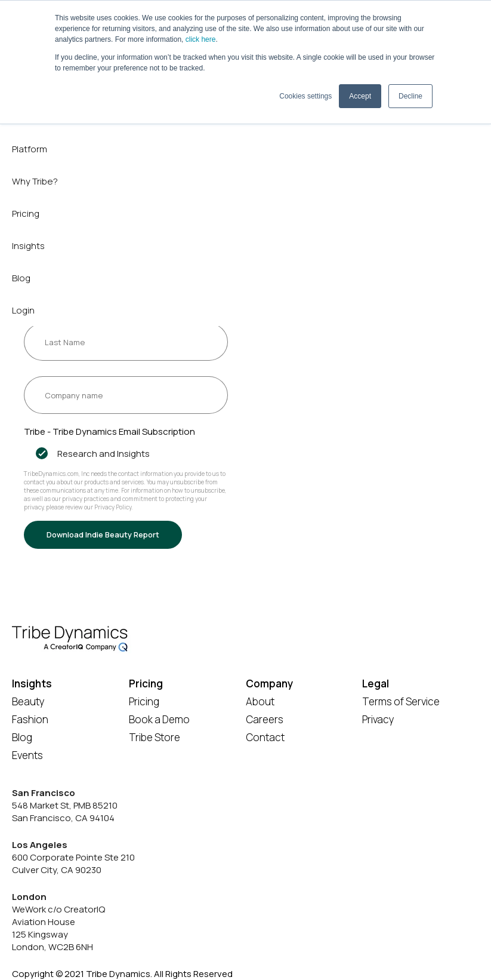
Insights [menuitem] (28, 246)
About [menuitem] (260, 701)
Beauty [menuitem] (28, 701)
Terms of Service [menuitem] (401, 701)
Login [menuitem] (23, 310)
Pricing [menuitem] (26, 213)
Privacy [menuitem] (378, 719)
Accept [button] (360, 96)
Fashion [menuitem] (30, 719)
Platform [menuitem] (30, 149)
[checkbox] (126, 454)
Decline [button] (410, 96)
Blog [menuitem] (21, 278)
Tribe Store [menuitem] (155, 737)
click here (201, 39)
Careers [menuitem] (265, 719)
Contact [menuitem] (265, 737)
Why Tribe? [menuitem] (35, 181)
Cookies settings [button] (305, 96)
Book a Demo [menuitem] (159, 719)
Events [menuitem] (27, 755)
